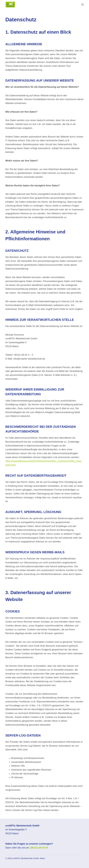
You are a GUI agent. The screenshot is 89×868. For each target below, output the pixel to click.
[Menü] (82, 5)
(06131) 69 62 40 (39, 848)
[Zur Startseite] (10, 5)
